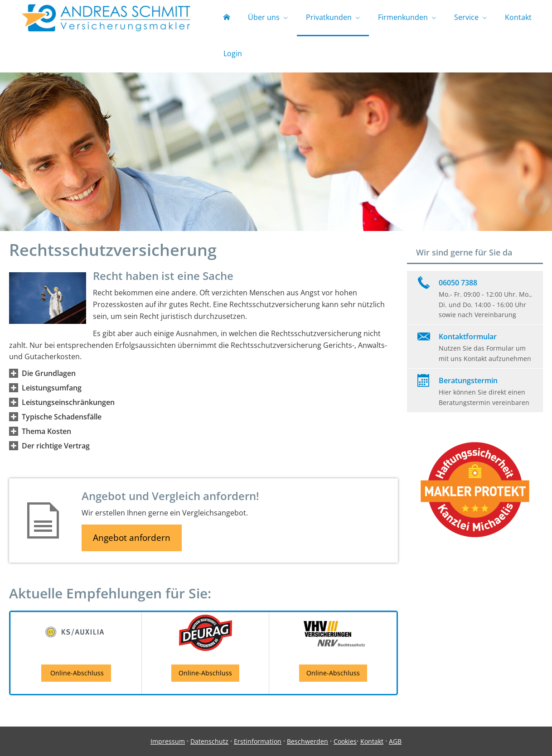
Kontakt (372, 741)
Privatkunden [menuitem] (329, 17)
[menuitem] (227, 18)
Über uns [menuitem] (264, 17)
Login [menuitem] (233, 53)
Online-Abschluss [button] (76, 673)
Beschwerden (307, 741)
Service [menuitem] (466, 17)
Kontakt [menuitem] (518, 17)
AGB (395, 741)
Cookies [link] (345, 741)
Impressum (168, 741)
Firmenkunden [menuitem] (403, 17)
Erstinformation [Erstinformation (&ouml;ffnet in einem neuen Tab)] (258, 741)
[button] (49, 373)
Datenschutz (209, 741)
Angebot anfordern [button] (132, 538)
